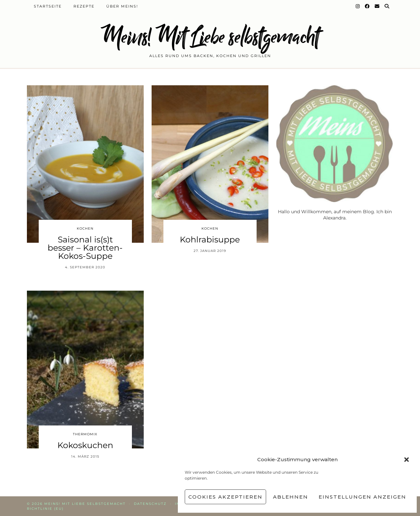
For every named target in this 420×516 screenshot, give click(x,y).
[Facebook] (367, 6)
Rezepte (84, 6)
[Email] (377, 6)
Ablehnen (291, 497)
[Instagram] (358, 6)
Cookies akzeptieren (225, 497)
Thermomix (85, 434)
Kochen (85, 228)
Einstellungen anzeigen (362, 497)
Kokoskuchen (85, 445)
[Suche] (387, 6)
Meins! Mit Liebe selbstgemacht (210, 37)
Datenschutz (150, 504)
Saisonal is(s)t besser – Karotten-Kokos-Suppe (85, 248)
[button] (407, 460)
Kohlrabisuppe (210, 239)
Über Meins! (122, 6)
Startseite (48, 6)
